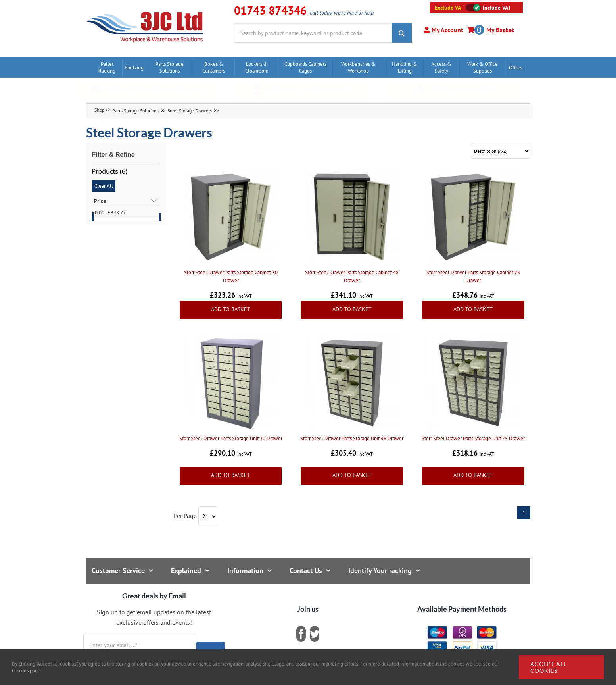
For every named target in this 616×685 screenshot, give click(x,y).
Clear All (104, 186)
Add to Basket (231, 309)
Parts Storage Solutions (135, 111)
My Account (447, 30)
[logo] (145, 10)
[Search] (402, 33)
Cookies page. (27, 671)
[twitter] (315, 634)
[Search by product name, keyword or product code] (313, 33)
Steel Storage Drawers (190, 111)
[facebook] (301, 634)
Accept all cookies (549, 667)
